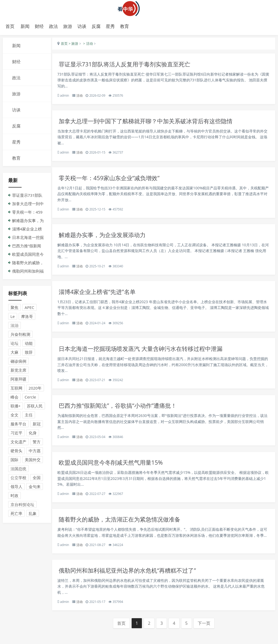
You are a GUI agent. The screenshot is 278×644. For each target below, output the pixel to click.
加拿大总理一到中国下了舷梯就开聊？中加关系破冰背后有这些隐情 (152, 123)
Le (13, 318)
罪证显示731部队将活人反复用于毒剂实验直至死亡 (130, 65)
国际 (14, 461)
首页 (10, 26)
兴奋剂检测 (20, 336)
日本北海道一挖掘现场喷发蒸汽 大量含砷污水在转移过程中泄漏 (147, 353)
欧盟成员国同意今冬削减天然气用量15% (116, 469)
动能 (29, 345)
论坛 (14, 345)
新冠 (37, 425)
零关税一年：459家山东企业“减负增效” (114, 181)
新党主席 (18, 371)
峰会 (14, 398)
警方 (37, 443)
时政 (14, 497)
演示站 (139, 9)
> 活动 (90, 45)
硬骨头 (16, 452)
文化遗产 (18, 443)
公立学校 (18, 479)
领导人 (16, 488)
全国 (37, 479)
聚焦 (14, 309)
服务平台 (18, 425)
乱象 (33, 515)
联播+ (16, 407)
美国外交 (33, 461)
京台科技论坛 (22, 506)
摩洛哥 (27, 318)
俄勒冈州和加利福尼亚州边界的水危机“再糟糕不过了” (133, 584)
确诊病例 (18, 362)
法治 (14, 327)
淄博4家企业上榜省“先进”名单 (101, 296)
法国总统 (18, 470)
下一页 (205, 637)
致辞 (29, 353)
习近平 (16, 434)
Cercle (30, 398)
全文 (14, 416)
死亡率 (16, 515)
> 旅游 (76, 45)
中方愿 (35, 452)
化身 (33, 434)
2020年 (35, 389)
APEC (29, 309)
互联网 (16, 389)
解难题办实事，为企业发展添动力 (107, 238)
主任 (29, 416)
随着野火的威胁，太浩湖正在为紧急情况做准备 (125, 526)
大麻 (14, 353)
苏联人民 (35, 407)
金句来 (35, 488)
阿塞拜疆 (18, 380)
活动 (82, 97)
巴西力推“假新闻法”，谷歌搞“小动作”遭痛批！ (123, 411)
